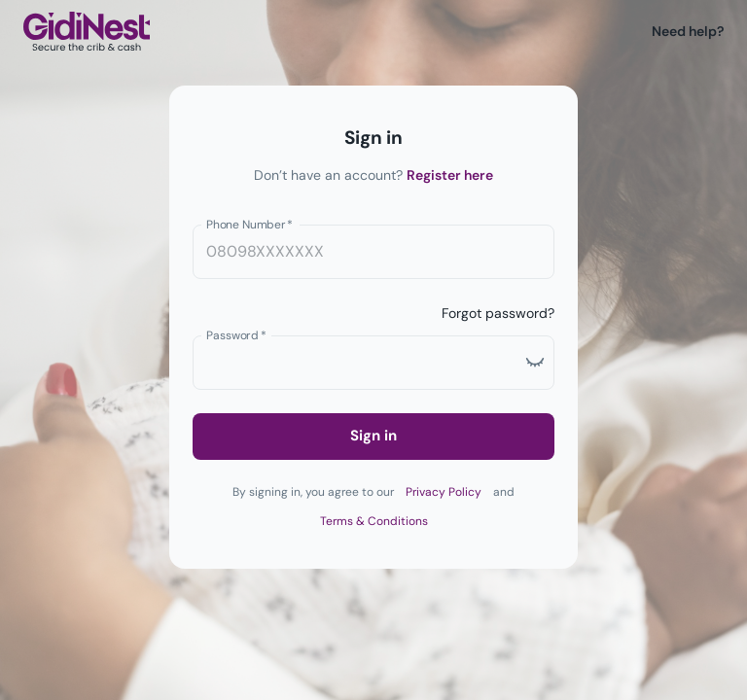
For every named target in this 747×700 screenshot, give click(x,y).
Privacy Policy (444, 492)
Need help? (688, 31)
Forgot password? (498, 313)
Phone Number (249, 224)
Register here (450, 175)
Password (236, 334)
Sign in (373, 436)
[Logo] (87, 32)
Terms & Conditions (374, 521)
